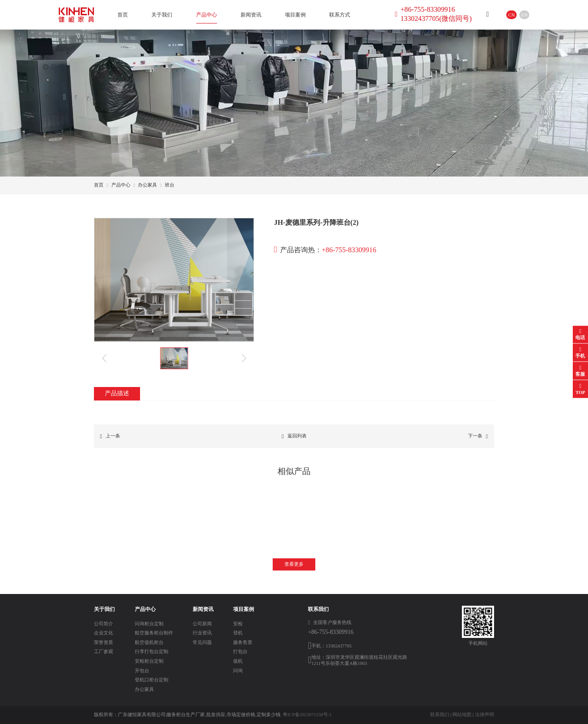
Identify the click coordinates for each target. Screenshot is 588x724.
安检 (238, 624)
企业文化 (104, 633)
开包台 (142, 671)
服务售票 (243, 642)
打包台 (240, 651)
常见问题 (202, 642)
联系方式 (340, 15)
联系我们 (440, 714)
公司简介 (104, 624)
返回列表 (294, 436)
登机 (238, 633)
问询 (238, 671)
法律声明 (484, 714)
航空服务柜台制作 (154, 633)
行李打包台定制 (152, 651)
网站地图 (462, 714)
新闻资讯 (251, 15)
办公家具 (147, 185)
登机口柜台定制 (152, 680)
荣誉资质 (104, 642)
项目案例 (295, 15)
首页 (123, 15)
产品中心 (207, 15)
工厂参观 (104, 651)
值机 (238, 661)
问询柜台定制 (149, 624)
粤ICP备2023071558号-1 (307, 714)
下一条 (478, 436)
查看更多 (294, 564)
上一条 (110, 436)
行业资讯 (202, 633)
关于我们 (162, 15)
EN (524, 15)
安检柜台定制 (149, 661)
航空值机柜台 (149, 642)
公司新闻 (202, 624)
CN (512, 15)
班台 (170, 185)
